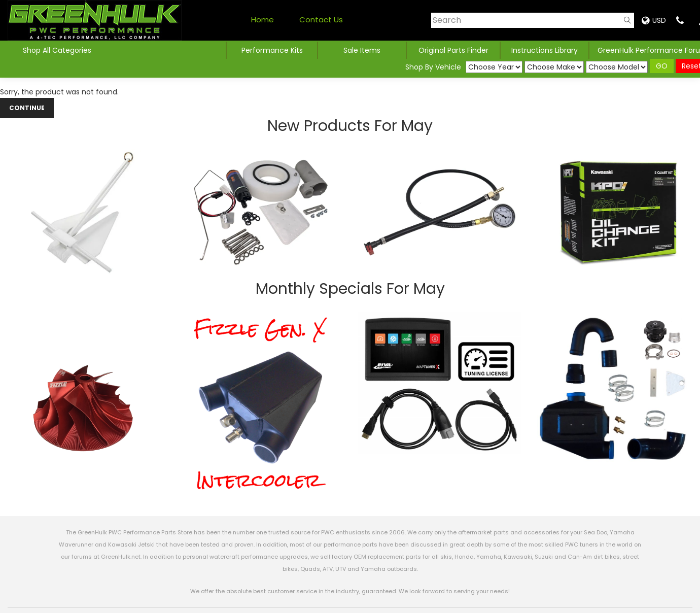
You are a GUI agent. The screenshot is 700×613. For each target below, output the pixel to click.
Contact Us (321, 20)
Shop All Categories (57, 50)
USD (654, 20)
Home (262, 20)
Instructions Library (545, 50)
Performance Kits (272, 50)
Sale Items (362, 50)
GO (662, 66)
